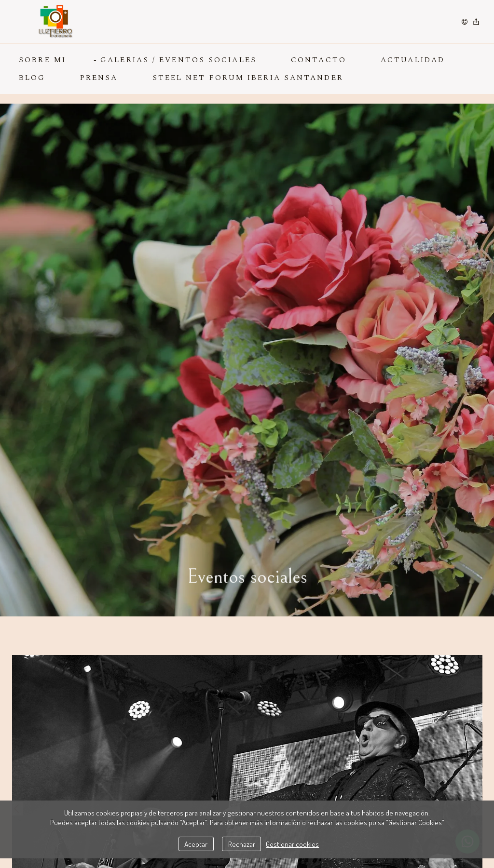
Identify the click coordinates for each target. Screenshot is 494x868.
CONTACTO (319, 60)
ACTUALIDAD (413, 60)
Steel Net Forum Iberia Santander (248, 78)
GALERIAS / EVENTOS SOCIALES (178, 60)
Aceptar (196, 844)
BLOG (32, 78)
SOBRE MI (42, 60)
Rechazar (242, 844)
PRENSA (99, 78)
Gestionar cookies (292, 844)
